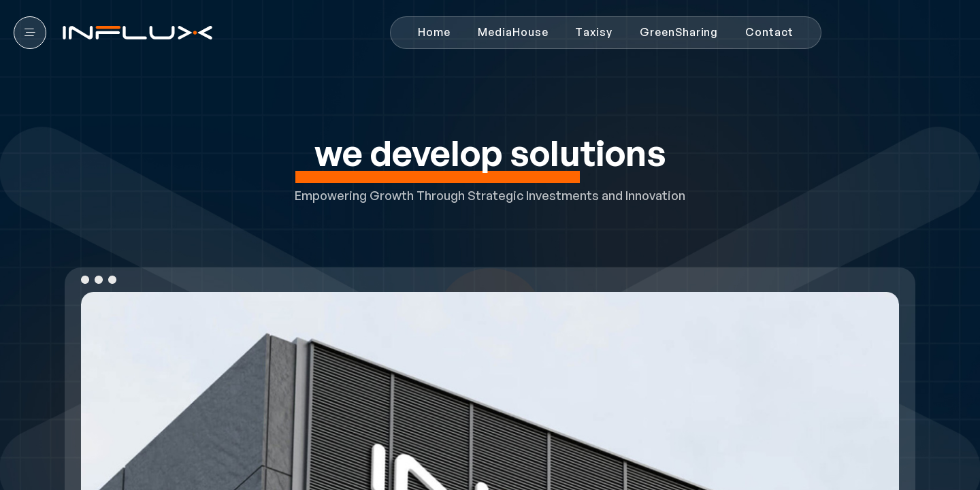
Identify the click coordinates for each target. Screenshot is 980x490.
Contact (769, 32)
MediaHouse (513, 32)
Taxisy (594, 32)
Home (434, 32)
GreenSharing (679, 32)
